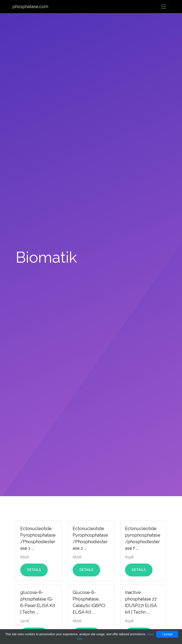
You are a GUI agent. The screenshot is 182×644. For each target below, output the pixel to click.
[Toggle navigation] (163, 7)
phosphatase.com (30, 7)
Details (34, 570)
